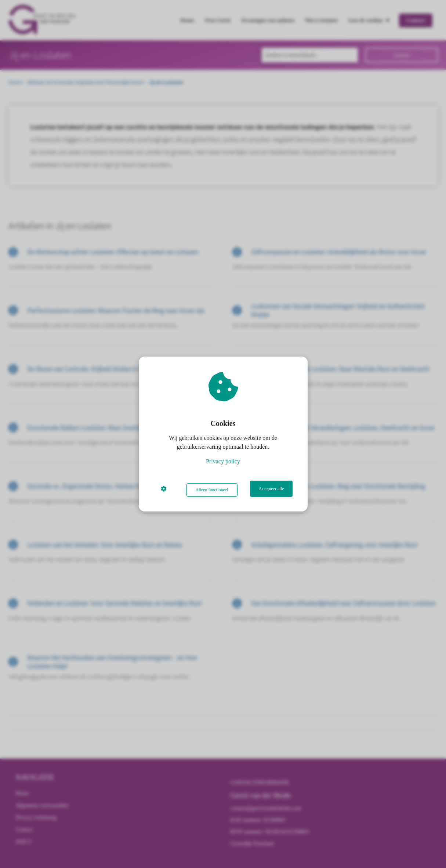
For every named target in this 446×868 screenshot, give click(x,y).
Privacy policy (223, 463)
